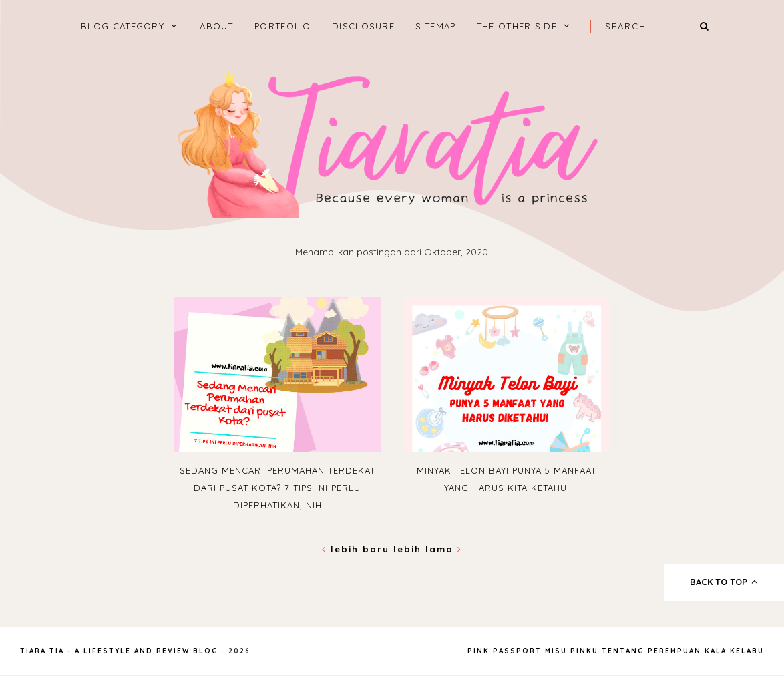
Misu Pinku (572, 651)
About (217, 26)
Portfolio (283, 26)
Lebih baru (358, 549)
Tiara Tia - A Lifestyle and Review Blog (119, 651)
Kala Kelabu (734, 651)
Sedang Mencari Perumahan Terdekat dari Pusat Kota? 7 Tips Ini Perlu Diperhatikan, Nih (277, 488)
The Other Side (517, 26)
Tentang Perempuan (651, 651)
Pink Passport (506, 651)
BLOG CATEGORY (123, 26)
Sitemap (435, 26)
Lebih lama (428, 549)
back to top (724, 582)
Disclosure (363, 26)
